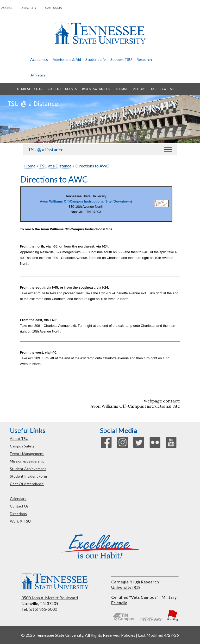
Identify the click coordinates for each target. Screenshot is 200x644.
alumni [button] (121, 89)
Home (30, 166)
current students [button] (62, 89)
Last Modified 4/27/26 (158, 635)
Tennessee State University (100, 33)
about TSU (19, 438)
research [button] (144, 59)
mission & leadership (27, 461)
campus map (54, 8)
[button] (168, 150)
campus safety (22, 446)
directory (29, 8)
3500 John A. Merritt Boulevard (50, 598)
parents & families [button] (96, 89)
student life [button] (96, 59)
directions (18, 514)
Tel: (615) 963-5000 (39, 609)
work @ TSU (20, 521)
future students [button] (29, 89)
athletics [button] (38, 75)
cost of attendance (27, 484)
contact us (19, 506)
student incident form (28, 476)
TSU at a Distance (55, 166)
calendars (18, 499)
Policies (128, 635)
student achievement (28, 469)
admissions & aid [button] (67, 59)
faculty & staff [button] (163, 89)
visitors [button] (139, 89)
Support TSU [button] (121, 59)
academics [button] (39, 59)
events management (27, 454)
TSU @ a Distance (46, 149)
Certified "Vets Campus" (135, 597)
